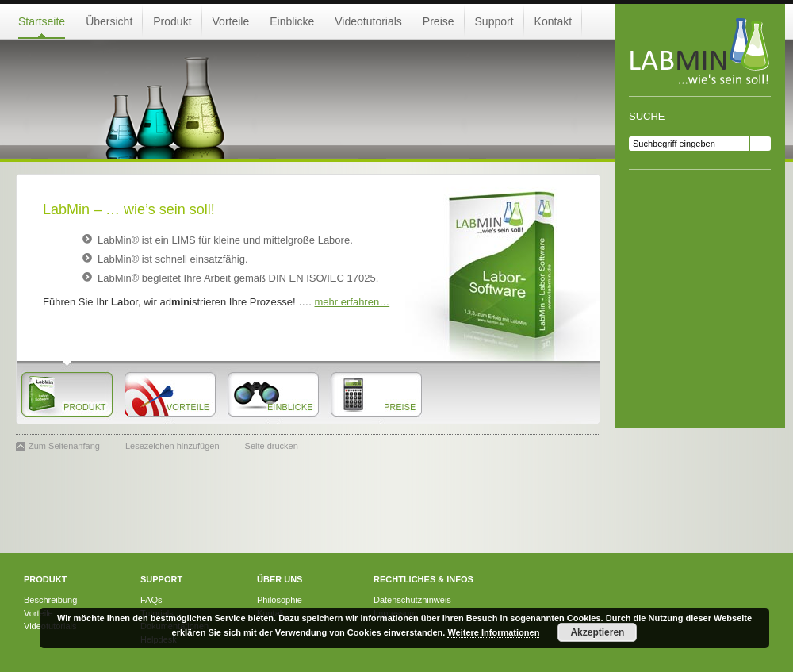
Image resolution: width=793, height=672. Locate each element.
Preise (439, 21)
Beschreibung (50, 600)
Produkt (172, 21)
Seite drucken (272, 446)
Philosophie (280, 600)
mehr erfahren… (352, 302)
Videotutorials (368, 21)
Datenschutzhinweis (412, 600)
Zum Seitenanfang (64, 446)
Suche (647, 116)
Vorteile (231, 21)
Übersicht (109, 21)
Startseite (42, 21)
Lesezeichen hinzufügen (172, 446)
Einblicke (292, 21)
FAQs (151, 600)
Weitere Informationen (493, 632)
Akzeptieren (597, 632)
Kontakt (553, 21)
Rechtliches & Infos (423, 579)
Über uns (280, 579)
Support (494, 21)
